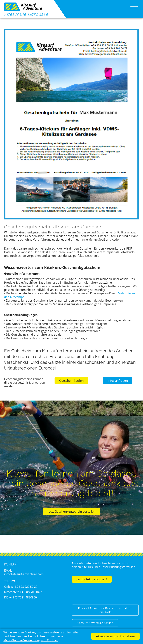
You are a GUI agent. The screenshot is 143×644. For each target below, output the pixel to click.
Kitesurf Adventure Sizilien (95, 623)
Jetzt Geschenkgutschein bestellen (71, 511)
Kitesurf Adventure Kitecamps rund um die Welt (105, 610)
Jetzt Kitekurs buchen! (92, 579)
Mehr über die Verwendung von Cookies (31, 640)
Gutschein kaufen (71, 381)
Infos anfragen (118, 381)
